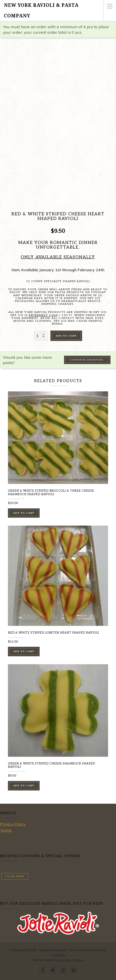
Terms (6, 830)
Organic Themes (72, 960)
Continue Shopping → (88, 360)
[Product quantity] (41, 336)
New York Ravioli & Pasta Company (41, 11)
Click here (15, 876)
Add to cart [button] (24, 513)
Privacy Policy (13, 824)
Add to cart (66, 336)
